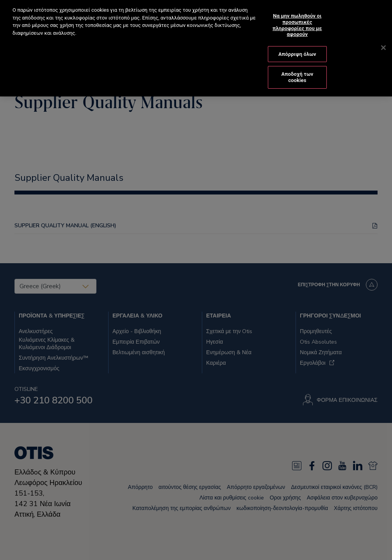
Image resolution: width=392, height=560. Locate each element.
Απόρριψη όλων (297, 47)
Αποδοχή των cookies (297, 70)
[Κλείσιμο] (383, 41)
